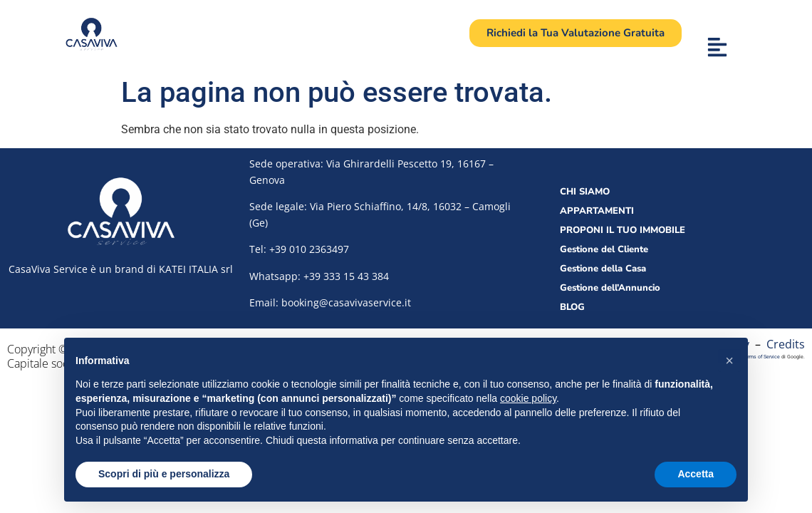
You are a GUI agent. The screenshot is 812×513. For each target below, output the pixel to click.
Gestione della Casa (603, 269)
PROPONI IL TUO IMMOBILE (623, 230)
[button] (729, 361)
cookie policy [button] (528, 398)
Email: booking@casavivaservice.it (330, 302)
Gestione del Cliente (604, 249)
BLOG (572, 307)
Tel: (299, 249)
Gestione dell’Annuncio (610, 288)
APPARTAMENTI (597, 211)
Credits (786, 344)
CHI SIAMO (585, 192)
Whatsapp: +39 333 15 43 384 (319, 276)
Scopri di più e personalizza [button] (164, 474)
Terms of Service (761, 357)
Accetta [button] (696, 474)
